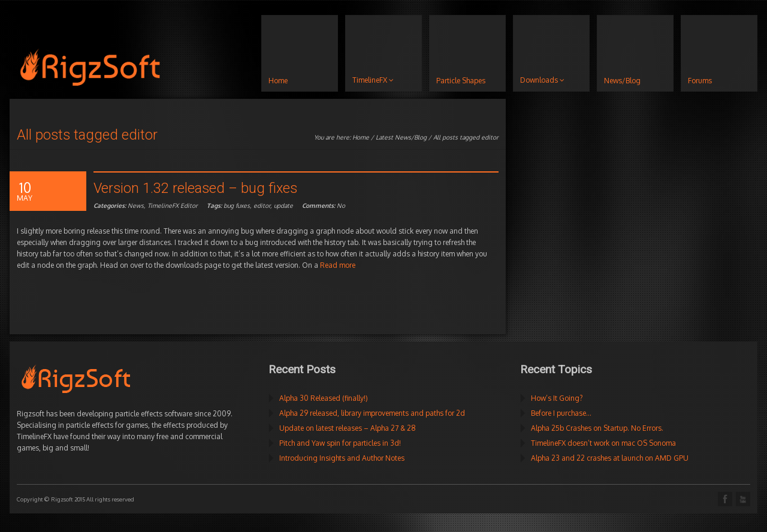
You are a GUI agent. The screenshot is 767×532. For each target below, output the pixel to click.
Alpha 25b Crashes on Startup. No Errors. (597, 428)
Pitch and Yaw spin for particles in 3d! (340, 443)
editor (262, 205)
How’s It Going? (557, 398)
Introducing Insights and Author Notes (342, 458)
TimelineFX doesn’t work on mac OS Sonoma (603, 443)
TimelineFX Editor (173, 205)
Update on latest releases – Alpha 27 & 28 (348, 428)
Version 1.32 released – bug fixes (195, 188)
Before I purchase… (561, 413)
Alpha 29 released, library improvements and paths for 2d (372, 413)
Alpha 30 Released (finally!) (324, 398)
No (324, 205)
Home (361, 137)
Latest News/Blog (401, 137)
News (136, 205)
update (283, 205)
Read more (338, 265)
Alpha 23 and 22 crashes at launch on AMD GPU (610, 458)
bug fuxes (237, 205)
